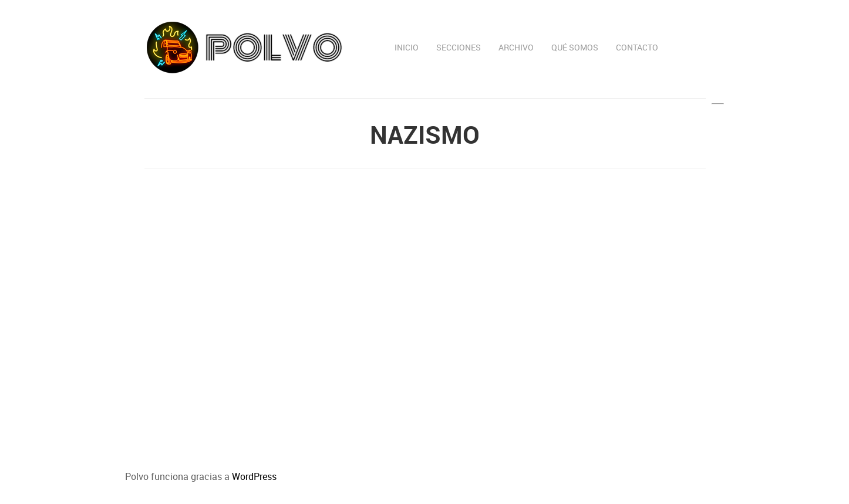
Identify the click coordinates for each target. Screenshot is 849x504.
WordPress (254, 476)
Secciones (459, 47)
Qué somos (575, 47)
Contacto (637, 47)
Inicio (407, 47)
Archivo (516, 47)
